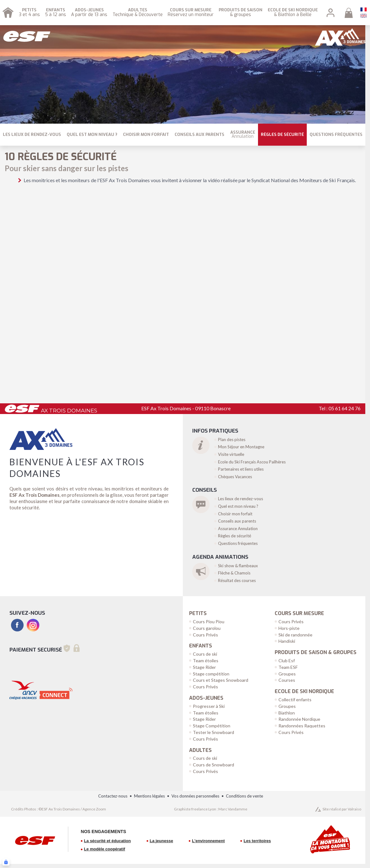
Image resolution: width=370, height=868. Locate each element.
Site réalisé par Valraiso (342, 809)
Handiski (287, 641)
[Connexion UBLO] (6, 862)
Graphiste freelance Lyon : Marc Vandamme (211, 809)
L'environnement (208, 841)
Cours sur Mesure (299, 613)
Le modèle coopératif (105, 849)
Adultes (200, 750)
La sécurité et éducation (107, 841)
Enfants (201, 646)
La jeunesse (161, 841)
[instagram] (33, 625)
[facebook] (17, 625)
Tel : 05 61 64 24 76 (340, 408)
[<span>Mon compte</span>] (331, 13)
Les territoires (257, 841)
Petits (198, 613)
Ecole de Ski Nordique (304, 692)
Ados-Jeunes (206, 698)
